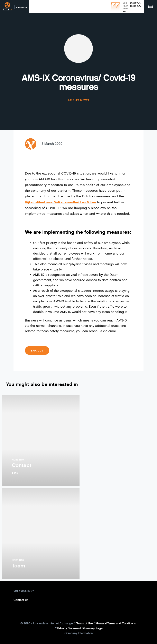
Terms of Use (84, 623)
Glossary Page (93, 628)
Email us (37, 350)
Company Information (78, 633)
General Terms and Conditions (116, 623)
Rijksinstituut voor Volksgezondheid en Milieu (61, 202)
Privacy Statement (69, 628)
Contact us (21, 600)
